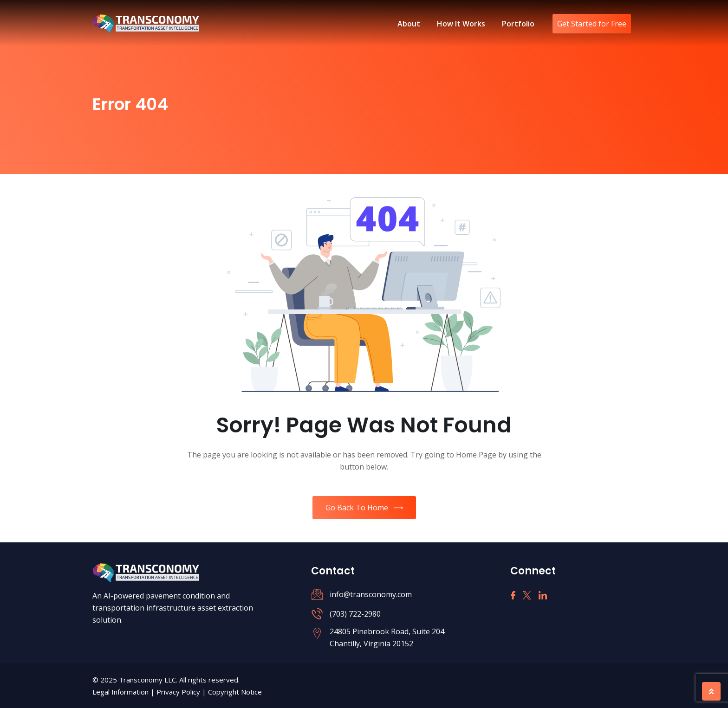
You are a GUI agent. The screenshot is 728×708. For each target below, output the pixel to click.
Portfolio (518, 24)
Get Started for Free (592, 24)
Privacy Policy (179, 692)
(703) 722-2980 (355, 614)
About (409, 24)
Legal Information (121, 692)
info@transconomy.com (371, 594)
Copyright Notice (235, 692)
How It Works (461, 24)
